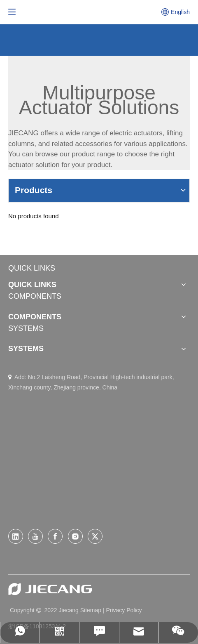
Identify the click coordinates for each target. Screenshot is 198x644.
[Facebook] (55, 536)
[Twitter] (95, 536)
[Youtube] (35, 536)
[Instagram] (75, 536)
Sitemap (91, 610)
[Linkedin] (16, 536)
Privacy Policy (124, 610)
